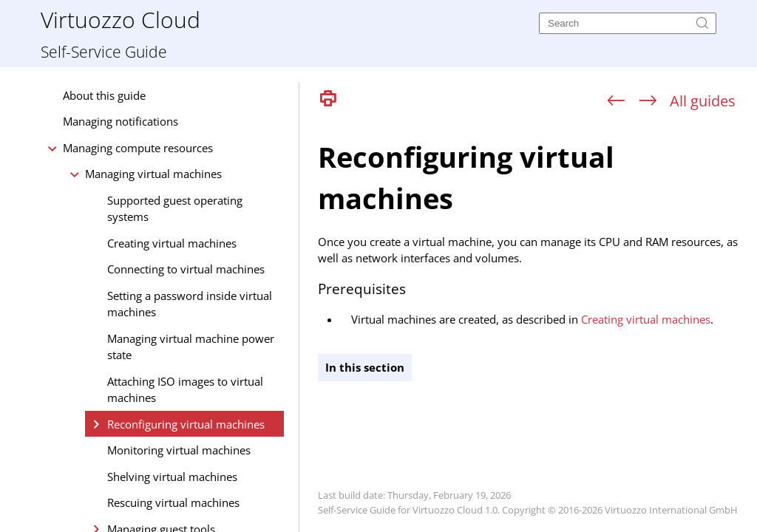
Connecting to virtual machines (186, 269)
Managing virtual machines (153, 174)
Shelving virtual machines (172, 477)
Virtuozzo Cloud (120, 19)
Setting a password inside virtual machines (190, 304)
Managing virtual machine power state (191, 347)
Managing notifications (120, 121)
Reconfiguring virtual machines (186, 424)
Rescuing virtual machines (173, 502)
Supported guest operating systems (175, 209)
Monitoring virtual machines (179, 450)
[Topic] (534, 324)
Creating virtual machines (172, 243)
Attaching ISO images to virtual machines (185, 390)
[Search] (628, 23)
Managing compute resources (138, 148)
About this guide (104, 95)
